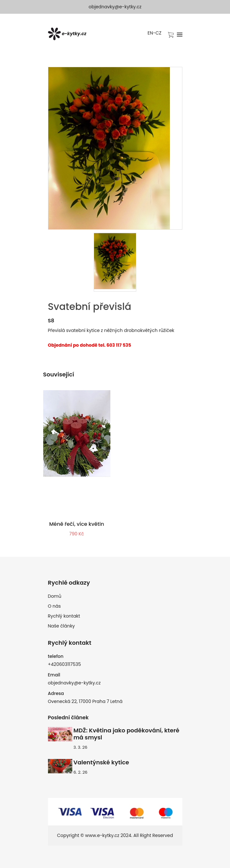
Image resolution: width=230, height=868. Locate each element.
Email (54, 675)
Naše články (62, 626)
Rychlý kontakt (64, 616)
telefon (56, 656)
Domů (55, 596)
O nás (54, 606)
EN (150, 33)
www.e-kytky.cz (102, 835)
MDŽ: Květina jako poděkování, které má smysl (127, 734)
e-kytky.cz (67, 34)
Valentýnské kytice (101, 762)
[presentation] (115, 262)
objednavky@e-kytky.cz (115, 7)
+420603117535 (65, 664)
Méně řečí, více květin (77, 524)
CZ (158, 33)
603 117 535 (119, 345)
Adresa (56, 693)
